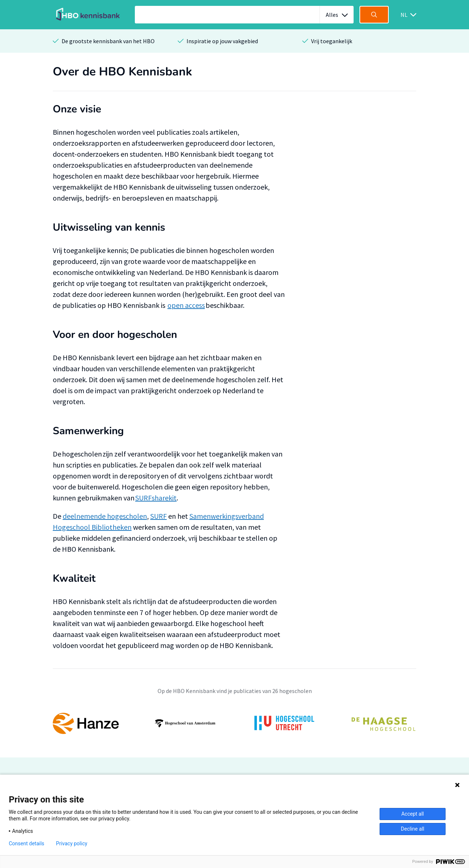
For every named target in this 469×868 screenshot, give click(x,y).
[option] (234, 723)
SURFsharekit (156, 498)
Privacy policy (72, 843)
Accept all (413, 814)
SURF (158, 516)
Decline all (413, 829)
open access (186, 305)
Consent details (27, 843)
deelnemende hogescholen (105, 516)
